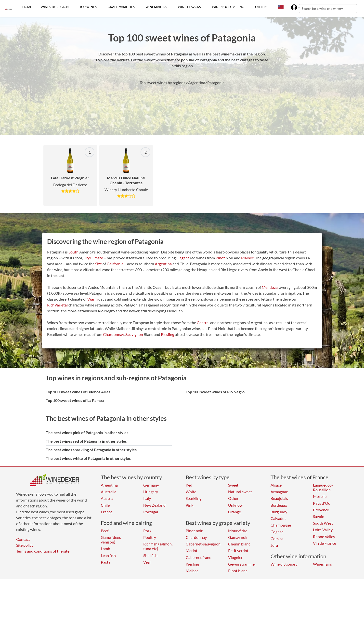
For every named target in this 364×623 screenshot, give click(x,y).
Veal (147, 562)
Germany (151, 485)
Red (189, 485)
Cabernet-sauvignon (203, 544)
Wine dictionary (284, 564)
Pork (147, 531)
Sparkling (194, 498)
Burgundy (279, 512)
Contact (23, 539)
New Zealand (154, 505)
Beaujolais (279, 498)
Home (27, 7)
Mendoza (270, 287)
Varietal (61, 305)
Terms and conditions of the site (43, 551)
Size (98, 264)
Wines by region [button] (55, 7)
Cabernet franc (198, 557)
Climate (96, 258)
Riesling (168, 334)
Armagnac (279, 492)
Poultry (150, 537)
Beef (105, 531)
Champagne (281, 525)
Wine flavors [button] (189, 7)
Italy (147, 498)
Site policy (25, 545)
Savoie (318, 516)
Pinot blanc (238, 571)
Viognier (235, 557)
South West (323, 523)
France (107, 512)
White (191, 492)
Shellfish (150, 555)
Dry (87, 258)
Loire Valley (323, 530)
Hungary (151, 492)
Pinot (220, 258)
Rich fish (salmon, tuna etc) (158, 546)
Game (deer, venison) (111, 540)
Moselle (320, 496)
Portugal (151, 512)
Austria (107, 498)
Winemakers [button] (156, 7)
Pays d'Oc (321, 503)
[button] (281, 7)
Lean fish (108, 555)
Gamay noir (238, 537)
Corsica (277, 538)
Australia (109, 492)
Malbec (247, 258)
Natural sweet (240, 492)
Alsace (276, 485)
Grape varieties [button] (121, 7)
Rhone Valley (324, 537)
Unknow (235, 505)
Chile (105, 505)
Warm (92, 299)
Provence (321, 510)
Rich (51, 305)
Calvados (278, 518)
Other (233, 498)
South (73, 252)
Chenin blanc (239, 544)
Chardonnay (113, 334)
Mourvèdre (238, 531)
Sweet (233, 485)
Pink (189, 505)
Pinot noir (194, 531)
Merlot (192, 550)
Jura (274, 545)
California (115, 264)
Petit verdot (238, 550)
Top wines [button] (88, 7)
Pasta (106, 562)
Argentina (163, 264)
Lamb (105, 549)
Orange (234, 512)
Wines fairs (322, 564)
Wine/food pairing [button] (228, 7)
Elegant (183, 258)
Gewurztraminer (242, 564)
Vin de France (325, 543)
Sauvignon (134, 334)
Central (203, 323)
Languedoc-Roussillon (323, 487)
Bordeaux (279, 505)
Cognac (277, 532)
